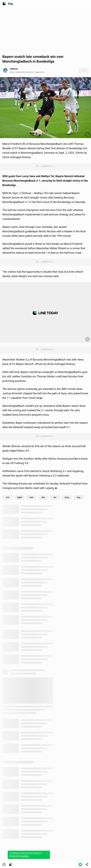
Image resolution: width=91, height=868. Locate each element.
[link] (11, 864)
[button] (4, 864)
